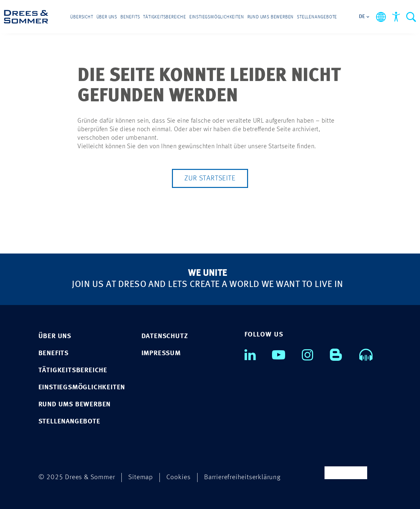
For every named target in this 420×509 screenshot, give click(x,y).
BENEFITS (53, 353)
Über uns (107, 17)
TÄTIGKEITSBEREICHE (73, 370)
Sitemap (141, 477)
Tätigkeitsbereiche (164, 17)
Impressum (161, 353)
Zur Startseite (210, 178)
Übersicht (82, 17)
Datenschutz (165, 336)
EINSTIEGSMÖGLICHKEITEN (82, 387)
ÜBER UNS (55, 336)
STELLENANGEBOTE (69, 422)
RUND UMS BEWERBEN (75, 405)
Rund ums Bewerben (271, 17)
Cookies (178, 477)
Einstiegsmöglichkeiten (217, 17)
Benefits (130, 17)
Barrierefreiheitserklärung (242, 477)
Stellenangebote (317, 17)
